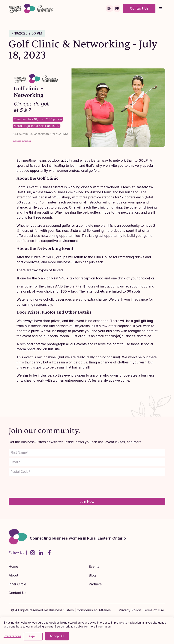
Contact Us (139, 8)
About (13, 579)
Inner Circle (17, 587)
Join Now (87, 502)
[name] (87, 453)
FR (117, 8)
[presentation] (37, 487)
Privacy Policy (133, 610)
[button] (161, 8)
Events (94, 570)
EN (109, 8)
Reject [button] (33, 636)
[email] (87, 462)
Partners (95, 587)
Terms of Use (157, 610)
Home (13, 570)
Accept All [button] (57, 636)
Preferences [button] (12, 636)
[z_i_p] (87, 472)
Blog (92, 579)
